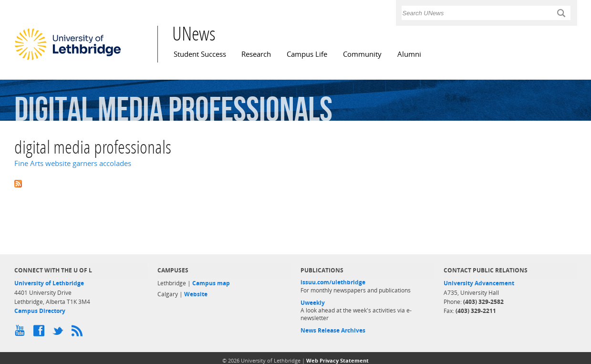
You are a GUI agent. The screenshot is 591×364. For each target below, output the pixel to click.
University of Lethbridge (49, 283)
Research (256, 54)
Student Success (200, 54)
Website (196, 294)
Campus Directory (40, 311)
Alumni (409, 54)
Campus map (211, 283)
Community (362, 54)
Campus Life (307, 54)
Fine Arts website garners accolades (73, 163)
